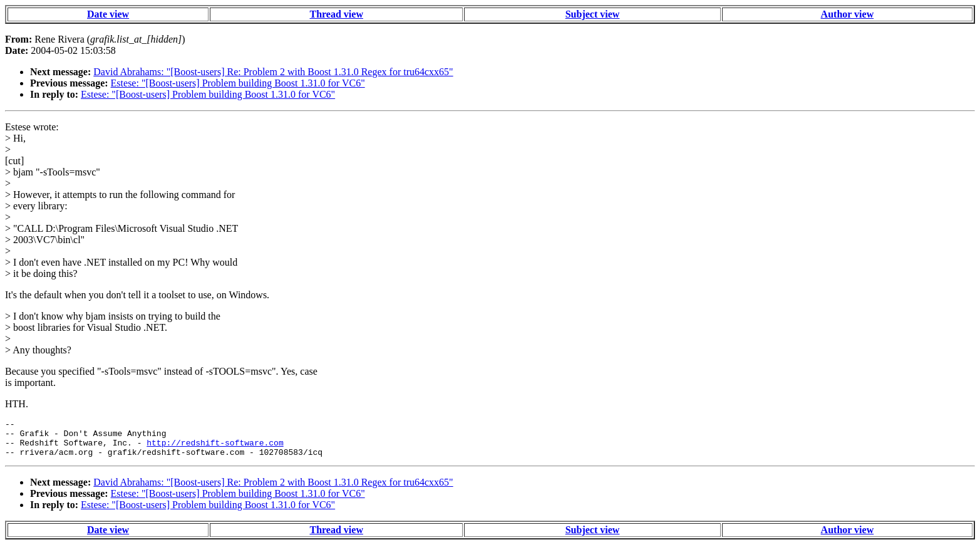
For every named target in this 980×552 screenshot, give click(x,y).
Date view (108, 14)
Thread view (336, 14)
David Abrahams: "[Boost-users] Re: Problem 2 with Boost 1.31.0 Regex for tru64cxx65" (273, 72)
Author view (848, 14)
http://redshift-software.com (215, 448)
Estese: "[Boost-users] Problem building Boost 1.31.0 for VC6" (238, 83)
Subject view (593, 14)
